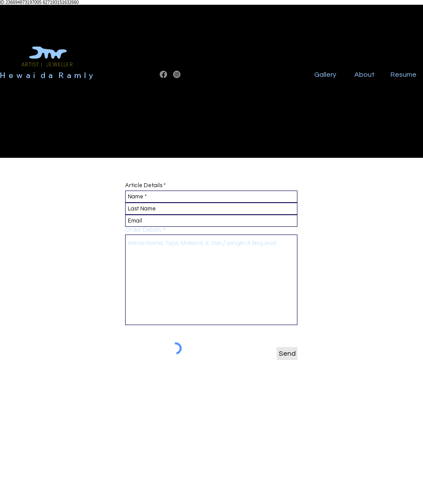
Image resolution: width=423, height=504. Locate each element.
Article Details (144, 186)
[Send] (287, 354)
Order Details (144, 230)
